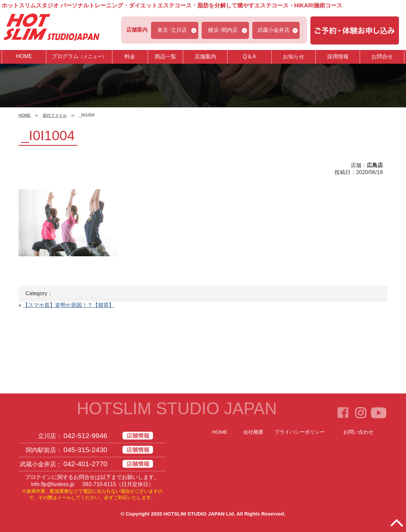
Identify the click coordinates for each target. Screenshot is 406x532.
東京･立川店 (172, 30)
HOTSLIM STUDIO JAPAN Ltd (199, 514)
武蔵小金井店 (273, 30)
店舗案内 (205, 57)
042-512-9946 (85, 436)
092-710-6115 (99, 484)
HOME (24, 56)
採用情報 (338, 57)
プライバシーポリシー (300, 432)
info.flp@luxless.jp (53, 484)
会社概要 (253, 432)
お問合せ (382, 57)
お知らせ (294, 57)
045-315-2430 (85, 450)
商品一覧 (165, 57)
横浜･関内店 (223, 30)
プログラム (79, 57)
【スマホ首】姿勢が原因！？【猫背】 (68, 305)
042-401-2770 (85, 464)
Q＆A (249, 57)
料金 (130, 57)
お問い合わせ (358, 432)
